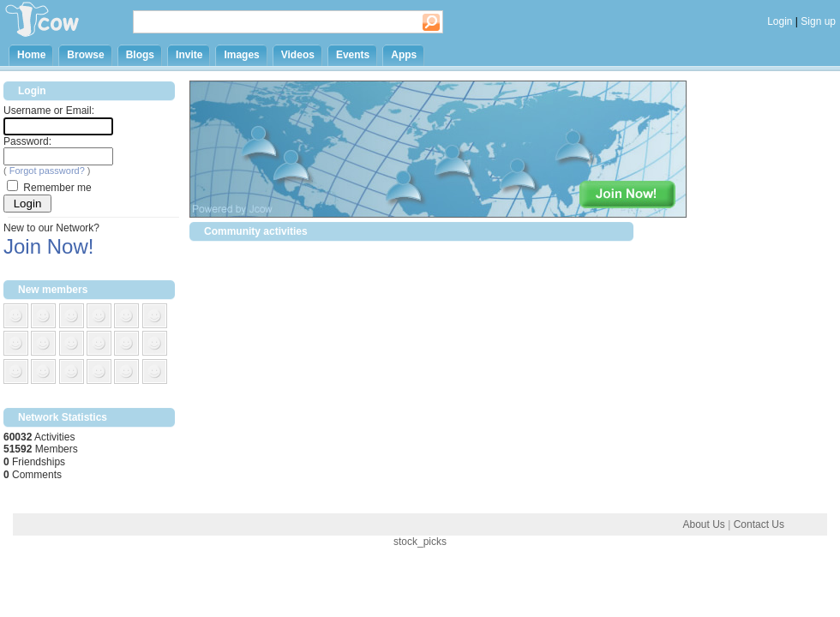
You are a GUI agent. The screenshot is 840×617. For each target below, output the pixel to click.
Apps (404, 55)
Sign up (818, 21)
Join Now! (48, 246)
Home (31, 55)
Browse (85, 55)
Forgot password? (47, 171)
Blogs (140, 55)
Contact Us (759, 524)
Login (780, 21)
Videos (298, 55)
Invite (189, 55)
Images (241, 55)
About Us (703, 524)
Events (353, 55)
